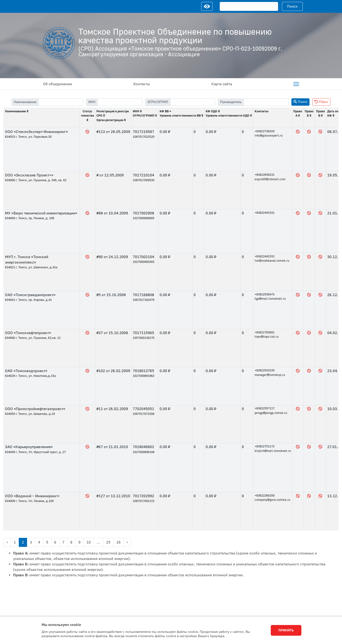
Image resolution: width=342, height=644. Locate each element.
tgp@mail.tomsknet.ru (270, 299)
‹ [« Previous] (7, 542)
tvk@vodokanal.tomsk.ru (272, 261)
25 (108, 542)
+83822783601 (265, 332)
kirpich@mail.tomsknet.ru (273, 451)
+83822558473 (265, 294)
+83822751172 (265, 446)
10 (89, 542)
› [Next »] (127, 542)
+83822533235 (265, 370)
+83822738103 (265, 131)
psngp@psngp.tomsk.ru (271, 413)
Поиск (292, 6)
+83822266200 (265, 496)
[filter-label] (61, 102)
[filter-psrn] (193, 102)
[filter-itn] (120, 102)
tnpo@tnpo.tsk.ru (267, 337)
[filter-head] (266, 102)
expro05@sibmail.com (270, 179)
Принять (286, 630)
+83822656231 (265, 175)
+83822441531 (265, 213)
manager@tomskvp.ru (270, 375)
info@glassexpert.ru (269, 136)
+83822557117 (265, 408)
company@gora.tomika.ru (272, 500)
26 (119, 542)
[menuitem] (296, 84)
